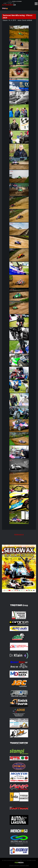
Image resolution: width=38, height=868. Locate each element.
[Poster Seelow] (19, 597)
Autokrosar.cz (19, 534)
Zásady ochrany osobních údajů (19, 865)
